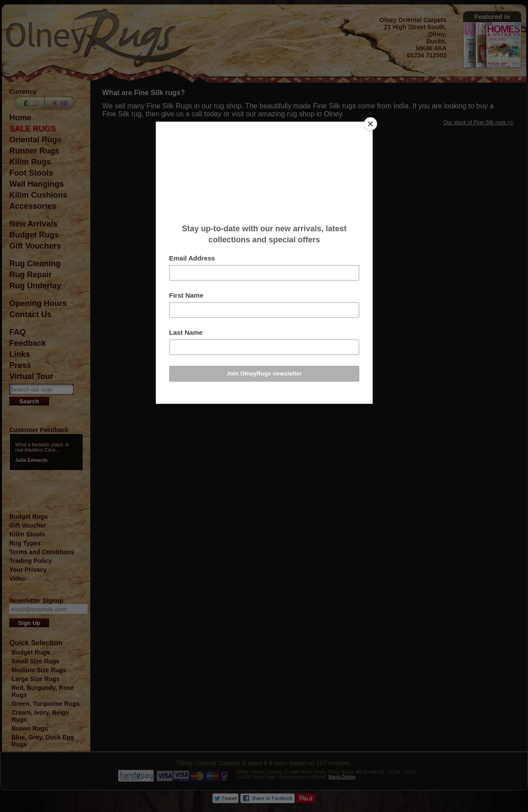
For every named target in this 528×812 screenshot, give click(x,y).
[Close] (370, 124)
